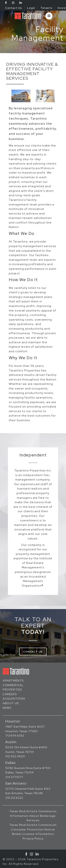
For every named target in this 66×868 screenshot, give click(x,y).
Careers (10, 694)
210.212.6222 (14, 798)
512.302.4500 (15, 756)
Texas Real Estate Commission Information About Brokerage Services (33, 816)
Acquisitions (14, 699)
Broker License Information (33, 834)
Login (31, 8)
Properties (12, 690)
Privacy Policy (33, 839)
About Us (11, 703)
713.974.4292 (15, 736)
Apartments (13, 681)
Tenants (46, 8)
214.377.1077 (14, 777)
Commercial (13, 685)
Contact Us (14, 8)
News (7, 708)
